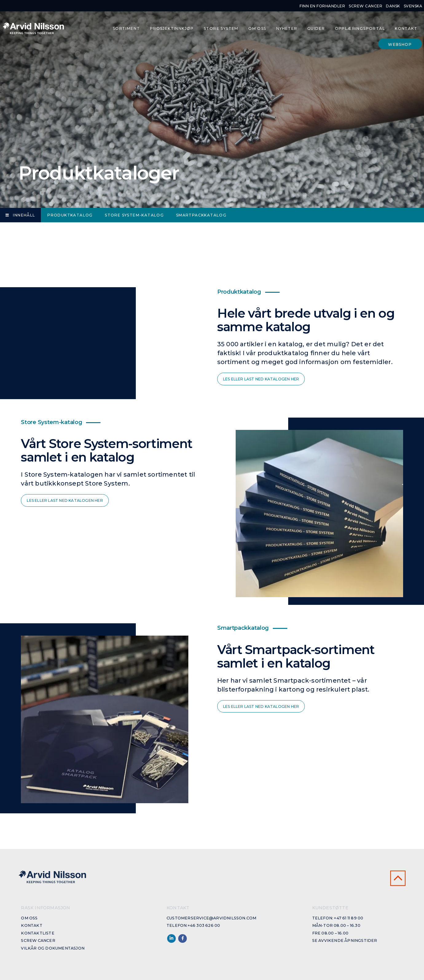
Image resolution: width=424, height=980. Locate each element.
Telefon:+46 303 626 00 (193, 925)
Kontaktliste (37, 933)
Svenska (413, 6)
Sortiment (126, 28)
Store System (221, 28)
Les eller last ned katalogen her (261, 379)
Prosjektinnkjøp (172, 28)
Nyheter (287, 28)
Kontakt (406, 28)
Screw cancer (365, 6)
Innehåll (20, 215)
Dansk (393, 6)
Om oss (257, 28)
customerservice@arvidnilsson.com (211, 918)
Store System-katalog (134, 215)
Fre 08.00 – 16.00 (330, 933)
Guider (316, 28)
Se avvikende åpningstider (345, 940)
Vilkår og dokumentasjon (53, 948)
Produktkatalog (70, 215)
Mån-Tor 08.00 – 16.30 (336, 925)
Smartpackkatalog (201, 215)
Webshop (400, 44)
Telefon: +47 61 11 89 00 (338, 918)
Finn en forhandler (322, 6)
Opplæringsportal (360, 28)
